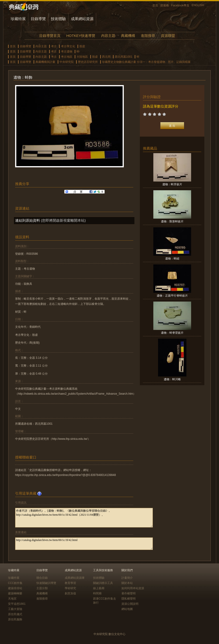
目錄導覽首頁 (50, 36)
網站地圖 (127, 609)
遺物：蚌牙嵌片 (172, 184)
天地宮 (12, 599)
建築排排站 (15, 588)
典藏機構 (128, 36)
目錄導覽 (38, 19)
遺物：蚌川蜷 (172, 379)
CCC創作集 (15, 583)
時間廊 (97, 593)
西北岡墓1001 (124, 57)
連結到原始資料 (28, 220)
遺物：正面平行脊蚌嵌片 (172, 296)
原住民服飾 (15, 619)
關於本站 (127, 583)
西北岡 (106, 57)
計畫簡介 (127, 578)
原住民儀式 (15, 614)
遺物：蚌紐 (172, 259)
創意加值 (70, 593)
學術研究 (70, 588)
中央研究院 (67, 62)
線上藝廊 (99, 588)
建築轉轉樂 (15, 593)
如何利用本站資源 (133, 588)
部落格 (165, 5)
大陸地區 (82, 57)
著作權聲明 (129, 593)
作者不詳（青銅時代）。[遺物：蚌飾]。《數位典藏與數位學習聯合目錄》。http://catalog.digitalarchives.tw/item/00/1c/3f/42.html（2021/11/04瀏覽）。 (84, 518)
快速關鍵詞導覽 (46, 583)
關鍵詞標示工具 (103, 583)
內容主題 (108, 36)
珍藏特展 (18, 19)
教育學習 (70, 583)
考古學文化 (68, 46)
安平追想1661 (17, 604)
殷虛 (82, 46)
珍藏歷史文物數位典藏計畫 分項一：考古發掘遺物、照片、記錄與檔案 (146, 62)
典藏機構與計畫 (45, 62)
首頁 (155, 5)
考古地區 (67, 57)
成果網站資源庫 (75, 578)
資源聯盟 (168, 36)
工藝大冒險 (15, 609)
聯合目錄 (42, 578)
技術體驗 (58, 19)
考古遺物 (67, 52)
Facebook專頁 (180, 5)
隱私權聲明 (129, 599)
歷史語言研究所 (88, 62)
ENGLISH (198, 5)
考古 (54, 46)
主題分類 (42, 588)
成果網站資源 (82, 19)
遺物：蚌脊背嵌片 (172, 333)
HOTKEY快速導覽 (81, 36)
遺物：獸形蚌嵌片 (172, 221)
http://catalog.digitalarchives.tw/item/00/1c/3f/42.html (84, 544)
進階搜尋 (148, 36)
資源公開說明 (130, 604)
